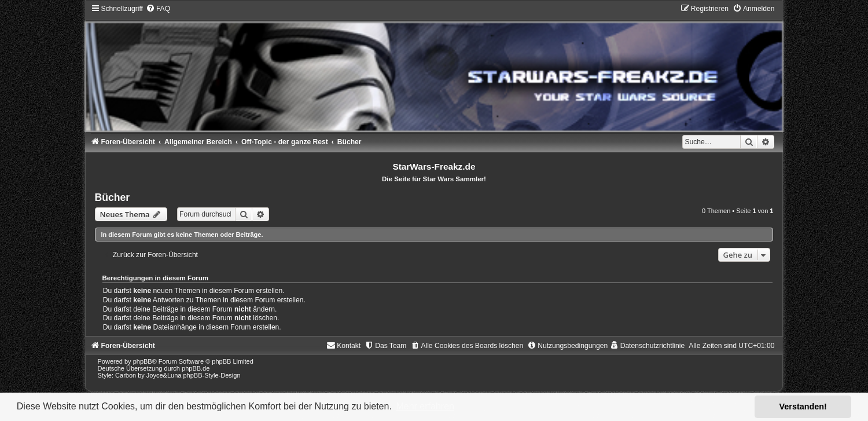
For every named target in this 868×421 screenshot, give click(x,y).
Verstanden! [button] (803, 407)
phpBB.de (196, 368)
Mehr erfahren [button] (425, 406)
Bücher (113, 197)
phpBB (143, 361)
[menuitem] (158, 9)
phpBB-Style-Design (212, 375)
